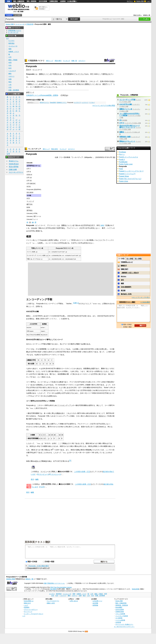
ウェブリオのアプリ (53, 600)
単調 (93, 368)
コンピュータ (20, 24)
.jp (67, 95)
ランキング (66, 61)
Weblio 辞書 (140, 1)
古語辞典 (63, 1)
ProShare (123, 152)
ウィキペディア (35, 149)
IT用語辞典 (30, 24)
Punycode (30, 189)
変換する (84, 81)
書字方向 (30, 204)
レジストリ (85, 102)
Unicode (40, 81)
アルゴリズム (79, 74)
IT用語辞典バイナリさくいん (56, 583)
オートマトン (61, 349)
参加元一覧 (147, 15)
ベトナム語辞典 (120, 619)
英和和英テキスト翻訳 (38, 541)
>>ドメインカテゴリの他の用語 (104, 105)
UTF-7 (29, 169)
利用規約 (27, 607)
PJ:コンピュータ (43, 474)
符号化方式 (89, 225)
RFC (92, 74)
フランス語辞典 (120, 613)
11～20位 (130, 259)
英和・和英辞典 (31, 1)
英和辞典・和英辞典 (122, 604)
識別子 (105, 84)
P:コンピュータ (55, 474)
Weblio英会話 (14, 164)
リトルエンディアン (65, 405)
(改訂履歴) (53, 588)
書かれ (47, 81)
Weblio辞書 (135, 588)
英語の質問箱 (14, 167)
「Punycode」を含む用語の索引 (38, 565)
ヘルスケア (12, 71)
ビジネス (11, 41)
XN (121, 120)
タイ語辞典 (119, 617)
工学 (10, 57)
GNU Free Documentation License (61, 587)
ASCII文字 (75, 81)
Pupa (121, 169)
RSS (86, 631)
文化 (10, 65)
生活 (10, 68)
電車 (10, 49)
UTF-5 (122, 123)
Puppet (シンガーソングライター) (131, 171)
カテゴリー (82, 61)
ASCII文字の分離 (126, 104)
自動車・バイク (14, 52)
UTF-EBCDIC (31, 184)
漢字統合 (30, 210)
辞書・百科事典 (14, 90)
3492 (102, 225)
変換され (80, 84)
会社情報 (95, 602)
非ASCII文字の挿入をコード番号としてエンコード (130, 127)
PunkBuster (123, 162)
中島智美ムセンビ (127, 262)
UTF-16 (29, 178)
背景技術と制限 (125, 137)
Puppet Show (124, 176)
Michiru (123, 276)
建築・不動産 (13, 60)
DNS (107, 81)
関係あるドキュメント (127, 141)
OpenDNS (53, 102)
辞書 (8, 1)
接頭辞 (37, 87)
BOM (28, 207)
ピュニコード (37, 70)
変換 (69, 74)
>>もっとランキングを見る (141, 297)
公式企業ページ (97, 600)
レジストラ (77, 102)
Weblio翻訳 (119, 607)
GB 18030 (30, 192)
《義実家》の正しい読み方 (130, 273)
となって (60, 84)
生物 (10, 79)
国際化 (122, 132)
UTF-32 (29, 181)
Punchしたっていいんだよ (129, 157)
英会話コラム (14, 161)
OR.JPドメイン (44, 102)
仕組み (112, 81)
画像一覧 (74, 61)
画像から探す (51, 602)
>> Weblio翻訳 (145, 302)
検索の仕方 (27, 602)
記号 (8, 154)
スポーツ (11, 76)
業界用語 (11, 43)
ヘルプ (149, 1)
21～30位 (138, 259)
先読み (101, 416)
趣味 (10, 74)
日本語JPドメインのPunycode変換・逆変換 (42, 95)
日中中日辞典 (43, 1)
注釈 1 (76, 303)
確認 (122, 283)
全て (8, 38)
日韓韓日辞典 (54, 1)
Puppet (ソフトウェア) (127, 174)
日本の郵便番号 (126, 287)
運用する (45, 84)
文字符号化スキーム (33, 166)
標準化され (107, 74)
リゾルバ (92, 102)
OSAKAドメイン (62, 102)
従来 (102, 81)
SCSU (29, 186)
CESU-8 (29, 175)
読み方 (29, 70)
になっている (52, 87)
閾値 (58, 413)
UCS (28, 198)
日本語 (63, 95)
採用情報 (95, 604)
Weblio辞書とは (29, 600)
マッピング (30, 201)
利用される (57, 74)
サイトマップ (28, 611)
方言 (10, 87)
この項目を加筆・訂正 (82, 471)
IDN (35, 189)
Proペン (122, 154)
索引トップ (50, 61)
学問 (10, 63)
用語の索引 (58, 61)
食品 (10, 82)
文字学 (48, 483)
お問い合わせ (74, 600)
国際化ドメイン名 (45, 74)
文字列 (65, 74)
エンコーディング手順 (127, 100)
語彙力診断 (13, 169)
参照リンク (30, 92)
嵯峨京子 (124, 266)
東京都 (123, 290)
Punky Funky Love (126, 164)
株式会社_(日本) (126, 294)
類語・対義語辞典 (19, 1)
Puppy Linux (124, 181)
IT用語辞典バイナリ (36, 61)
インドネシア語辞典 (122, 615)
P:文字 (42, 486)
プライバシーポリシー (31, 609)
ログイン (130, 1)
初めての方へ (138, 15)
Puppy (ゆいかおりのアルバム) (130, 179)
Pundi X (122, 160)
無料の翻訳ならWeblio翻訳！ (43, 8)
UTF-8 (29, 172)
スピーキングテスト (16, 172)
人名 (10, 85)
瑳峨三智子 (125, 269)
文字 (84, 225)
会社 (122, 280)
